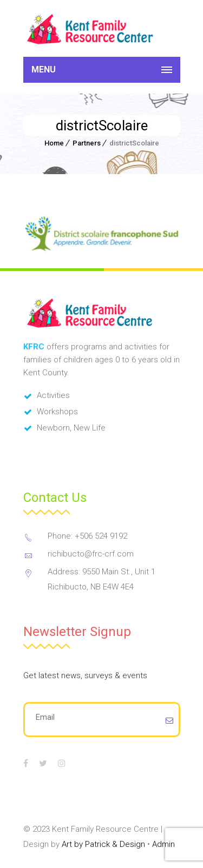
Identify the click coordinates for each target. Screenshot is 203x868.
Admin (163, 844)
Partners (87, 143)
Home (54, 143)
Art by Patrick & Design (103, 844)
